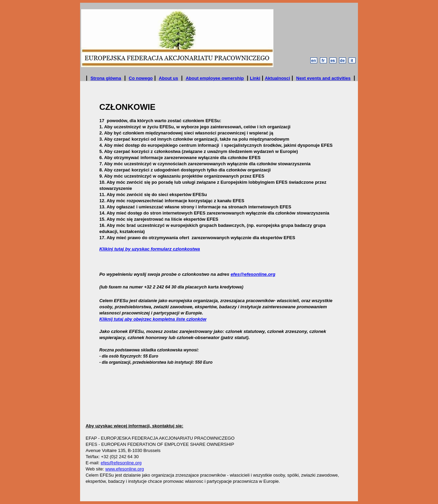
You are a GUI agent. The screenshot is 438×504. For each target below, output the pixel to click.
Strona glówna (106, 78)
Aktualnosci (278, 78)
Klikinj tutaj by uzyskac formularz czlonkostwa (150, 249)
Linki (255, 78)
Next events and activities (324, 78)
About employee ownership (215, 78)
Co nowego (141, 78)
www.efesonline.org (125, 469)
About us (168, 78)
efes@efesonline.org (253, 274)
